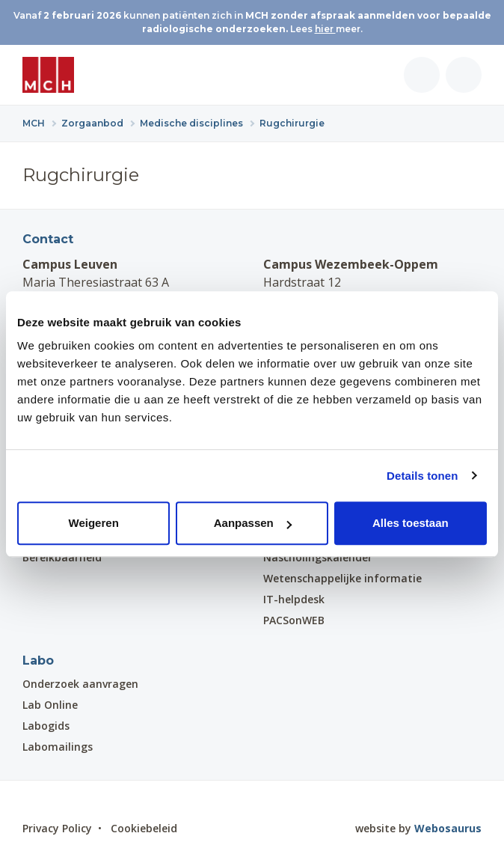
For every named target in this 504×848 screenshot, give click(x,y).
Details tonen (422, 476)
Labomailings (58, 747)
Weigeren (94, 523)
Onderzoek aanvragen (80, 684)
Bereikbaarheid (62, 557)
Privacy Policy (57, 828)
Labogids (46, 726)
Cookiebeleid (144, 828)
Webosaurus (448, 828)
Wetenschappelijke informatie (342, 578)
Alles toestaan (411, 523)
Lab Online (50, 705)
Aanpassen (253, 523)
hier (325, 29)
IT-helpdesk (294, 599)
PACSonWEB (294, 620)
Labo (38, 661)
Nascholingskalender (318, 557)
